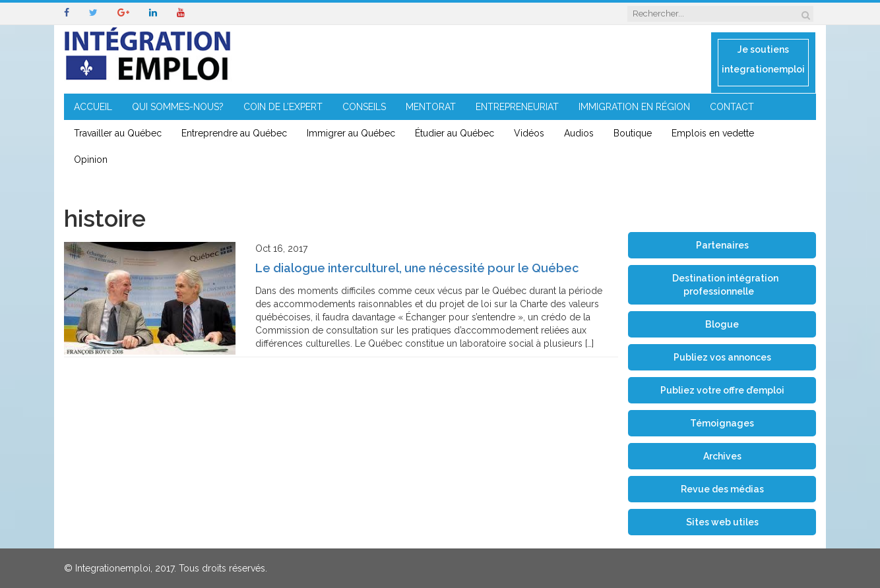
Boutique (633, 133)
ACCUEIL (93, 107)
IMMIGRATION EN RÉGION (634, 107)
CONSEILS (364, 107)
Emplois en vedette (713, 133)
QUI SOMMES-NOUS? (178, 107)
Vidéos (529, 133)
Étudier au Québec (455, 133)
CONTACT (732, 107)
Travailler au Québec (118, 133)
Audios (579, 133)
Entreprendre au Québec (234, 133)
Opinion (91, 160)
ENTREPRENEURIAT (517, 107)
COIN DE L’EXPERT (283, 107)
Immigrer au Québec (351, 133)
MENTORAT (431, 107)
